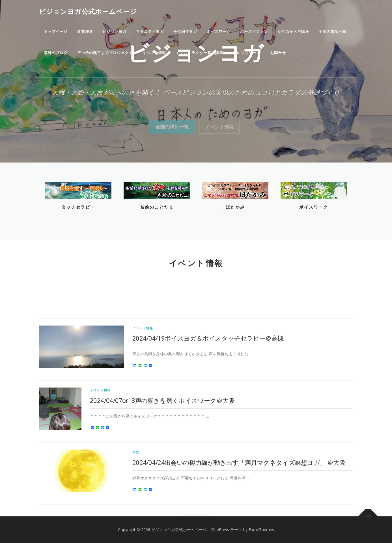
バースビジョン (254, 32)
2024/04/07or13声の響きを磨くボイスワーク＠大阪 (162, 472)
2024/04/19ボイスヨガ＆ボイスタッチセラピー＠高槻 (208, 410)
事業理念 (85, 32)
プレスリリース (247, 53)
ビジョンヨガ (115, 32)
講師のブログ (56, 53)
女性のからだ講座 (293, 32)
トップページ (56, 32)
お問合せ (278, 53)
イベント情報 (154, 53)
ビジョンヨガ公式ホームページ (88, 11)
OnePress (220, 530)
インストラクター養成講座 (199, 53)
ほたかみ (235, 207)
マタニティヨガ (150, 32)
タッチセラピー (78, 207)
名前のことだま (157, 207)
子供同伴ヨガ (185, 32)
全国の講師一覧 (333, 32)
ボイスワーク (219, 32)
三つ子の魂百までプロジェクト (105, 53)
